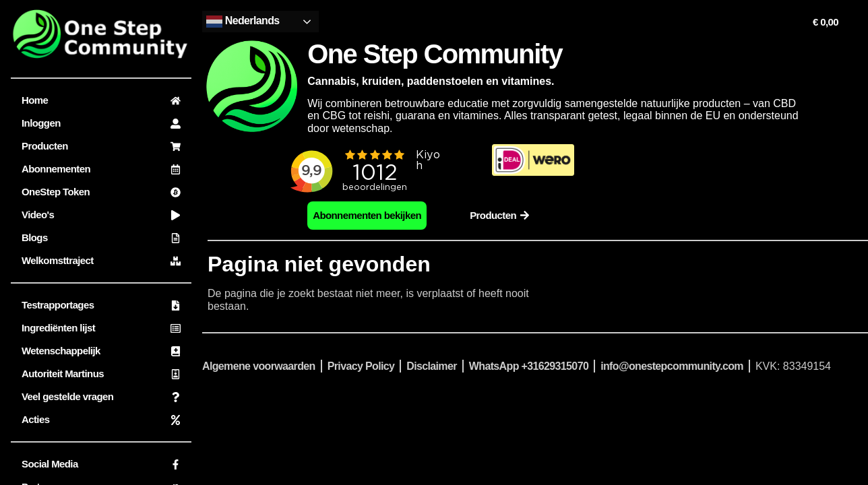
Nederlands (243, 22)
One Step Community (435, 54)
